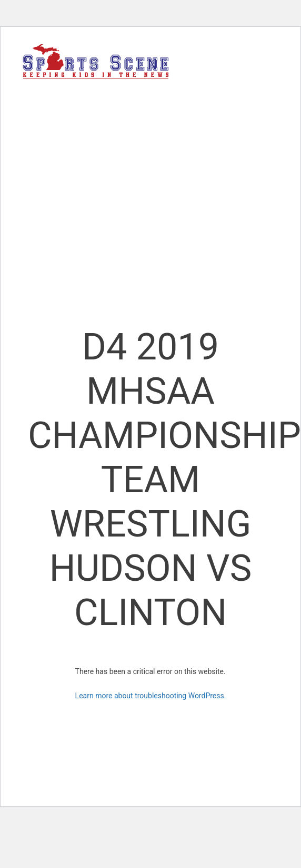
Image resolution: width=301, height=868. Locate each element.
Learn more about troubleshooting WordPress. (151, 696)
